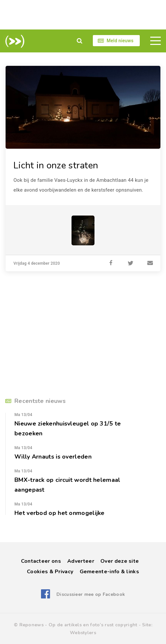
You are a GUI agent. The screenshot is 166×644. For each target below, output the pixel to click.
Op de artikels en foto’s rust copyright (93, 625)
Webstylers (83, 633)
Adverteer (81, 561)
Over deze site (120, 561)
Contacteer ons (41, 561)
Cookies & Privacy (50, 572)
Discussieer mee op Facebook (91, 594)
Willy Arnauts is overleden (53, 457)
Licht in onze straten (56, 165)
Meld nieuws (120, 41)
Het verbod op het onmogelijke (59, 513)
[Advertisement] (83, 15)
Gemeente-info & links (109, 572)
